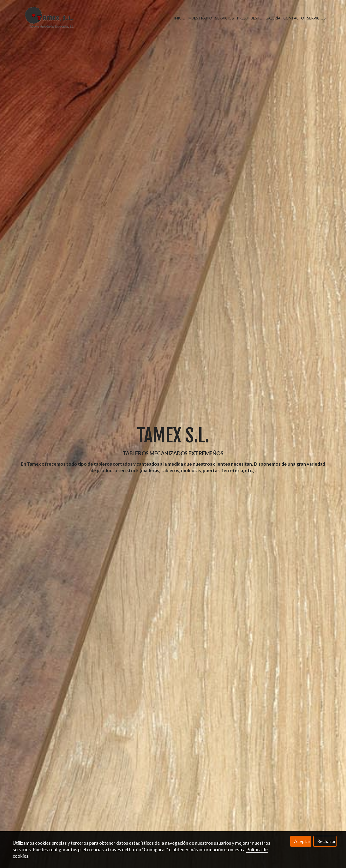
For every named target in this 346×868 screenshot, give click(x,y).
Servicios (224, 18)
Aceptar (302, 841)
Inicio (180, 18)
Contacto (294, 18)
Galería (273, 18)
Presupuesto (250, 18)
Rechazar (327, 841)
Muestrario (200, 18)
